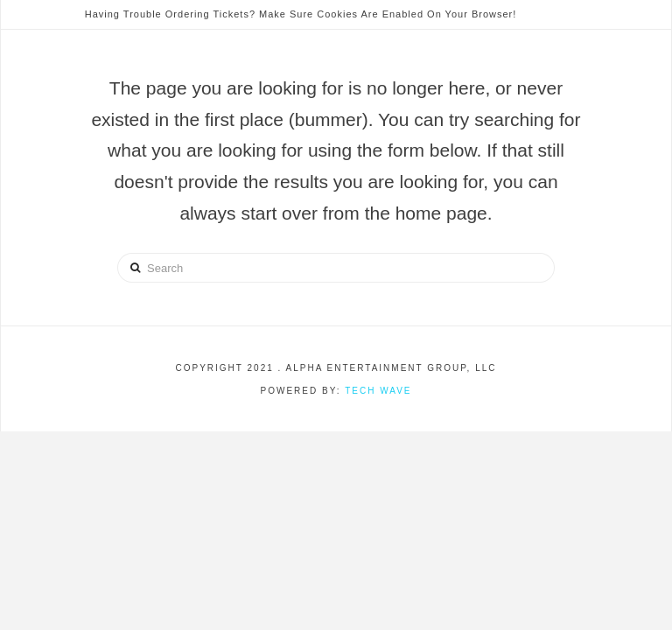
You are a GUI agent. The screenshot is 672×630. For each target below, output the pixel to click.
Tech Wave (378, 391)
